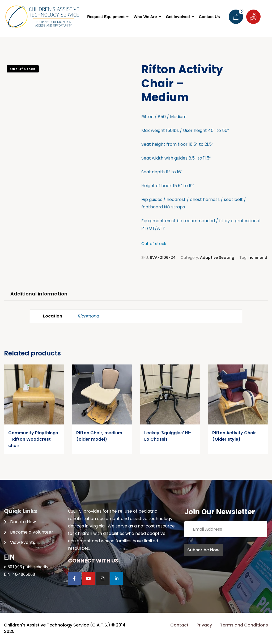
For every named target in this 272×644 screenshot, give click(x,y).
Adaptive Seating (217, 257)
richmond (258, 257)
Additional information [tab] (39, 294)
